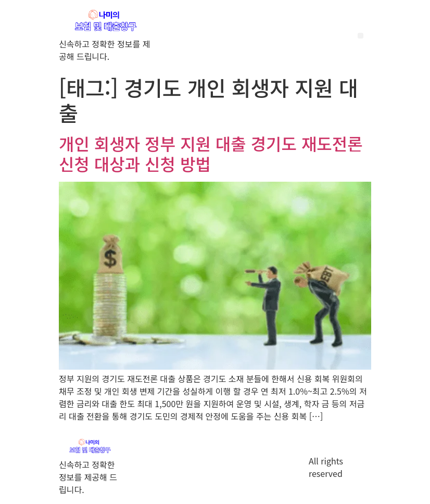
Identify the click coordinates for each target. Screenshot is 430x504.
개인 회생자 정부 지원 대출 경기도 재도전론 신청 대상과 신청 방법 (211, 153)
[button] (361, 36)
